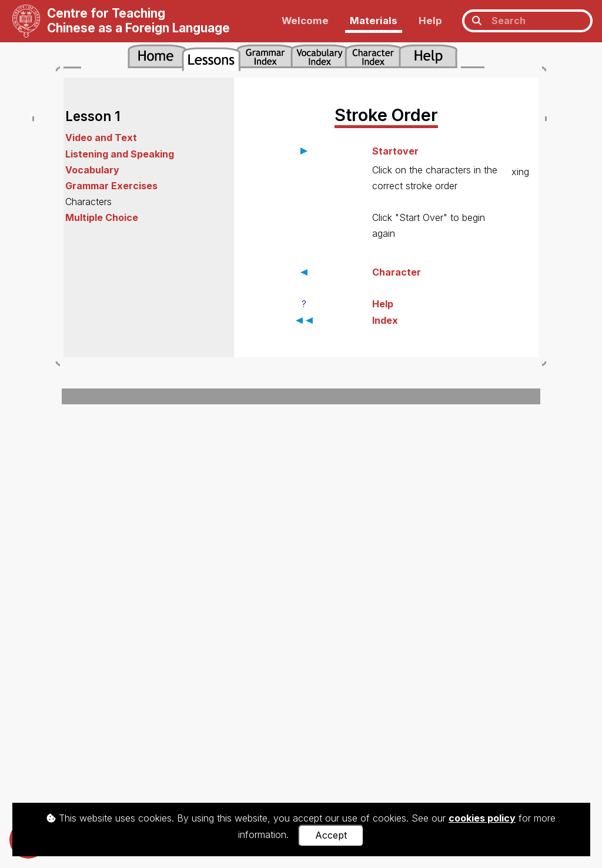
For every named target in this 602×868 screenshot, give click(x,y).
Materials (374, 21)
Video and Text (101, 138)
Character (397, 272)
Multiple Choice (102, 217)
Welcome (305, 21)
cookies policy (482, 818)
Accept (331, 835)
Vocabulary (92, 170)
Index (385, 320)
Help (430, 21)
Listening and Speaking (120, 154)
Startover (395, 151)
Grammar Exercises (111, 186)
